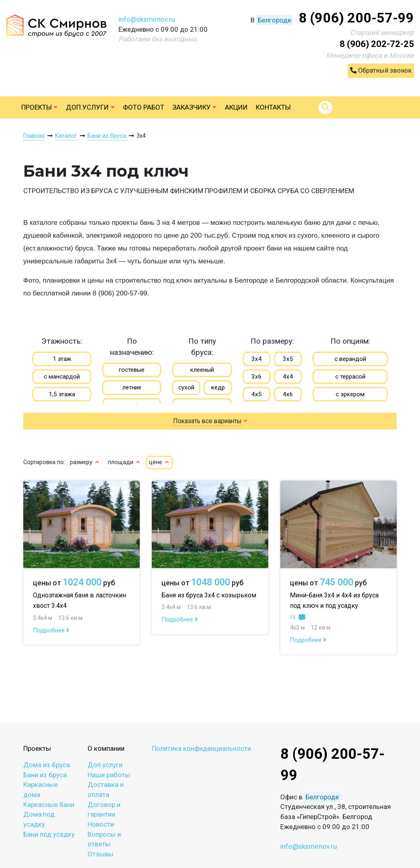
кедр (218, 387)
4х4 (288, 377)
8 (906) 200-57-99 (356, 18)
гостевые (132, 370)
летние (132, 387)
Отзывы (100, 854)
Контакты (273, 107)
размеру (85, 462)
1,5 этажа (62, 394)
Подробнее (51, 630)
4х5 (257, 394)
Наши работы (109, 775)
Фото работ (144, 107)
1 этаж (62, 359)
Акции (236, 107)
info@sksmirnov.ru (147, 19)
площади (124, 462)
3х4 (257, 359)
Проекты (40, 107)
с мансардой (62, 377)
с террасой (350, 377)
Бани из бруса (45, 775)
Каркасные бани (49, 805)
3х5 (288, 359)
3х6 (257, 377)
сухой (186, 387)
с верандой (350, 359)
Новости (101, 824)
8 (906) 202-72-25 (377, 44)
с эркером (350, 394)
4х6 (288, 394)
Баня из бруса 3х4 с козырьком (209, 595)
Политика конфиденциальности (201, 748)
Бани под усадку (49, 834)
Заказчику (195, 107)
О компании (106, 748)
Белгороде (274, 20)
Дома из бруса (47, 765)
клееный (202, 370)
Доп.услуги (90, 107)
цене (159, 462)
